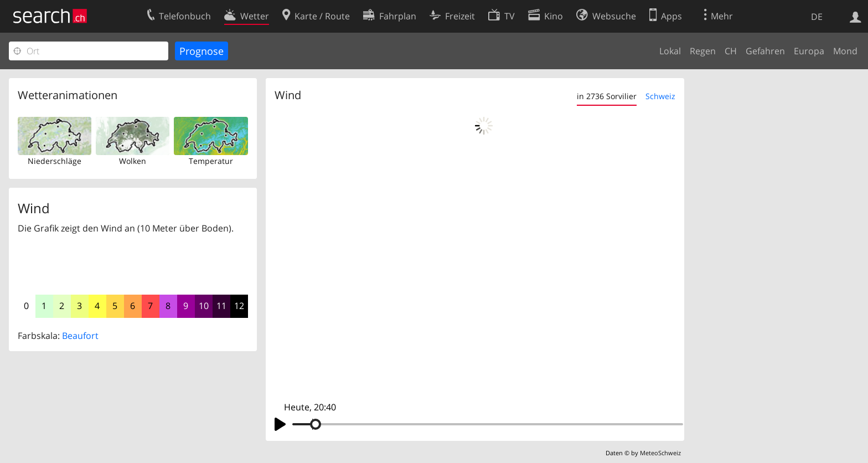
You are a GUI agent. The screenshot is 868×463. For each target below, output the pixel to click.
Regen (703, 51)
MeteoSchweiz (660, 453)
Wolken (133, 161)
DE (817, 17)
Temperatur (211, 161)
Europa (809, 51)
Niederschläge (55, 161)
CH (731, 51)
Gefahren (765, 51)
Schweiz (660, 96)
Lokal (670, 51)
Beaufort (80, 336)
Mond (845, 51)
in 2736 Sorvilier (607, 96)
